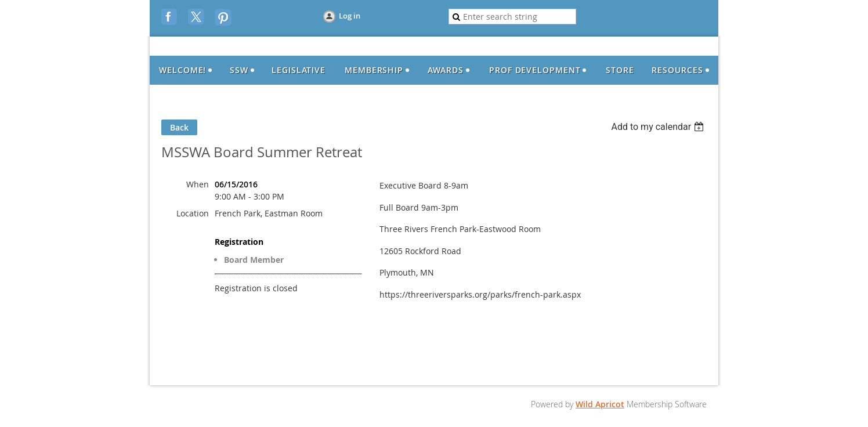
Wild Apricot (600, 404)
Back (179, 127)
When (198, 184)
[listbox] (659, 127)
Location (193, 213)
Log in (350, 16)
